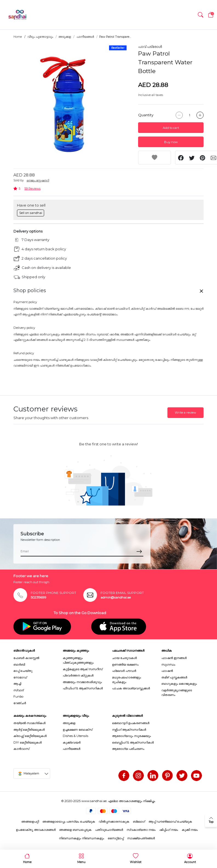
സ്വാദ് (18, 690)
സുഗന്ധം (168, 664)
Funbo (18, 696)
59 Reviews (32, 188)
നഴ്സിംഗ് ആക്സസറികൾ (129, 730)
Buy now (171, 142)
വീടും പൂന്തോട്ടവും (40, 37)
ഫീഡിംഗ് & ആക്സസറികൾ (83, 688)
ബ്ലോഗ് (139, 821)
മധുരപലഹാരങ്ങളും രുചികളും (127, 680)
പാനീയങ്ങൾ (85, 37)
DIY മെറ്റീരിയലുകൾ (28, 742)
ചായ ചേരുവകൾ (124, 658)
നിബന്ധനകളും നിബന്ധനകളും (82, 838)
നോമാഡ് (20, 677)
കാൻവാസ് (21, 749)
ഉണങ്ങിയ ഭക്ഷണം (125, 664)
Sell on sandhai (31, 213)
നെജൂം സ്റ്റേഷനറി (38, 180)
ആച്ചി (17, 684)
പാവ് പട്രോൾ (150, 47)
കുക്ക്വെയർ (72, 742)
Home (18, 37)
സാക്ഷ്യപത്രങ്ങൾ (141, 838)
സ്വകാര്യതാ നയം (141, 830)
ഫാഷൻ (167, 671)
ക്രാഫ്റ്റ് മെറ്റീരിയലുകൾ (30, 736)
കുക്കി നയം (190, 830)
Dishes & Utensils (75, 736)
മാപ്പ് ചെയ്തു (23, 671)
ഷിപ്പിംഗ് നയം (169, 830)
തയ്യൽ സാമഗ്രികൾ (29, 723)
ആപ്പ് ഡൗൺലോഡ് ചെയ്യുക (170, 821)
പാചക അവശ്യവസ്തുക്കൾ (131, 688)
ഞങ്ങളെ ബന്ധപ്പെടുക (75, 830)
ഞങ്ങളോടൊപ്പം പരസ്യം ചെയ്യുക (69, 821)
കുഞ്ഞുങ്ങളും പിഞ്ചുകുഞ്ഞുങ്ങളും (78, 660)
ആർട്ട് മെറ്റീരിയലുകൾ (29, 730)
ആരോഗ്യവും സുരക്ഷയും (132, 736)
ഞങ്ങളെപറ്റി (30, 821)
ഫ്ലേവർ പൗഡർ (124, 671)
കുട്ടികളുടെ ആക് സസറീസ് (83, 669)
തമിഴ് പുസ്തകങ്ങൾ (174, 677)
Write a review (185, 413)
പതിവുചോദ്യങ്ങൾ (109, 830)
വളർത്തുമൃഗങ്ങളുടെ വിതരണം (177, 693)
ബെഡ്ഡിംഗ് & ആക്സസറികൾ (133, 742)
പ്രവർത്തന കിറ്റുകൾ (78, 675)
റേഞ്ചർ (20, 703)
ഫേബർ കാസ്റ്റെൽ (26, 658)
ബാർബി (19, 664)
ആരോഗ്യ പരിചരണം (128, 749)
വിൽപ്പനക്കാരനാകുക (114, 821)
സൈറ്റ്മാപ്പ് (116, 838)
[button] (201, 15)
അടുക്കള (65, 37)
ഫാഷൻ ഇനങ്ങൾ (174, 658)
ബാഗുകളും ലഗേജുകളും (179, 684)
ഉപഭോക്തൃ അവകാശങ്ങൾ (36, 830)
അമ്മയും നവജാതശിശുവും (82, 682)
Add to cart (171, 128)
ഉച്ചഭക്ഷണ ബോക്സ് (78, 730)
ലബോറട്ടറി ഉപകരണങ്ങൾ (131, 723)
